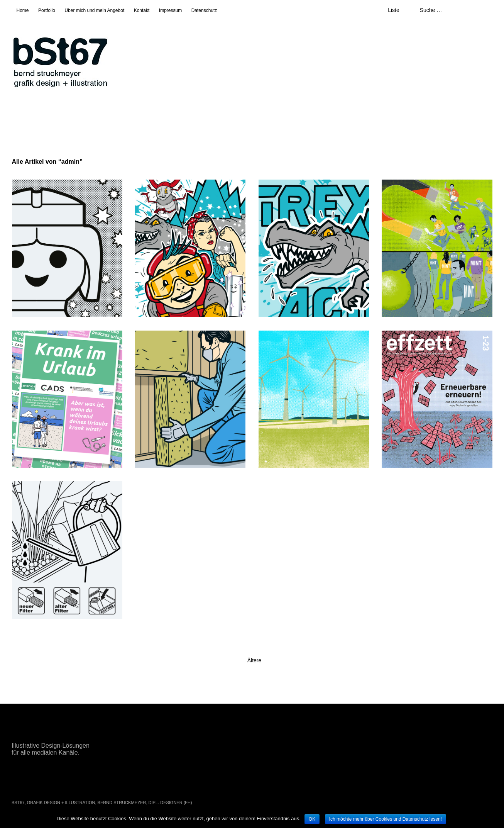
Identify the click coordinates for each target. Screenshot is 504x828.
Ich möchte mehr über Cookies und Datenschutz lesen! (386, 819)
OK (312, 819)
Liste (394, 10)
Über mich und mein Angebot (94, 10)
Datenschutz (204, 10)
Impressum (170, 10)
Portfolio (47, 10)
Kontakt (142, 10)
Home (23, 10)
